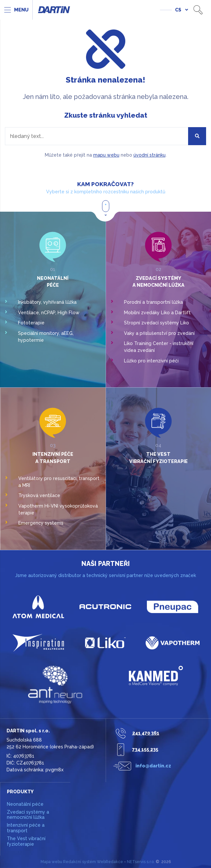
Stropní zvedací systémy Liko (157, 323)
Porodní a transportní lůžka (153, 302)
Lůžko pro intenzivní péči (151, 361)
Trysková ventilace (39, 495)
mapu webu (106, 155)
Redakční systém (79, 862)
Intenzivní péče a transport (26, 828)
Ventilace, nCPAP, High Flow (49, 313)
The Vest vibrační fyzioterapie (26, 841)
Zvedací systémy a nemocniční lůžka (28, 815)
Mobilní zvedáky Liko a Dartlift (157, 313)
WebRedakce (110, 862)
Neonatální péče (25, 804)
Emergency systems (41, 523)
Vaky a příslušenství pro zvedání (159, 333)
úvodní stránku (149, 155)
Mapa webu (51, 862)
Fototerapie (31, 323)
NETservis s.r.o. (141, 862)
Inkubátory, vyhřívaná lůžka (47, 302)
